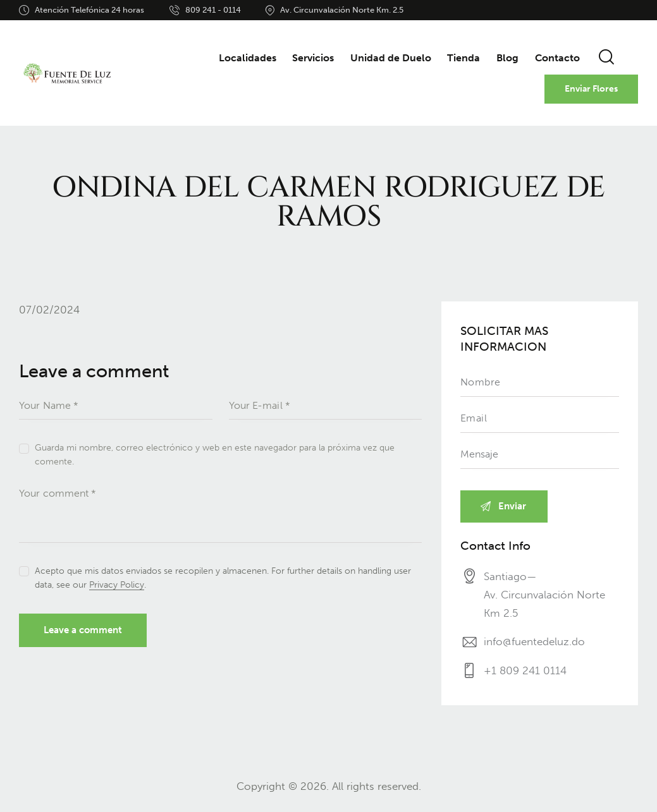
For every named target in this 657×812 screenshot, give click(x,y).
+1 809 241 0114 (525, 671)
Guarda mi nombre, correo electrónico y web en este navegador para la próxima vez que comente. (215, 455)
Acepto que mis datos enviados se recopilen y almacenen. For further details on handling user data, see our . (223, 578)
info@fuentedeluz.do (534, 642)
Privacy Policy (117, 585)
